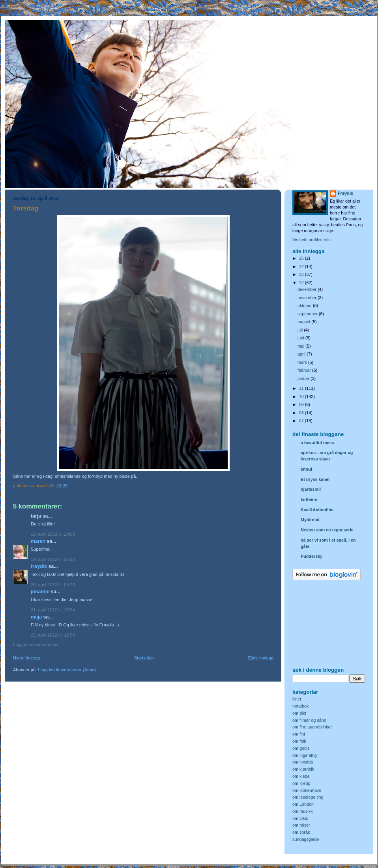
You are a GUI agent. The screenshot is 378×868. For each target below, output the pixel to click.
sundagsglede (306, 839)
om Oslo (300, 818)
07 (302, 421)
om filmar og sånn (309, 720)
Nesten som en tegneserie (327, 530)
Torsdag (26, 208)
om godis (301, 748)
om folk (299, 741)
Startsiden (144, 658)
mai (301, 346)
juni (301, 338)
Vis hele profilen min (312, 240)
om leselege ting (308, 797)
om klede (301, 776)
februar (305, 370)
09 (302, 404)
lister (297, 699)
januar (304, 378)
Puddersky (312, 556)
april (302, 354)
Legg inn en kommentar (36, 644)
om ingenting (305, 755)
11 (302, 388)
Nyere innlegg (26, 658)
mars (303, 362)
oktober (305, 305)
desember (308, 289)
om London (303, 804)
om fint (299, 734)
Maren (38, 541)
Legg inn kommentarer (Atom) (67, 670)
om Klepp (301, 783)
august (304, 322)
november (308, 298)
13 (302, 274)
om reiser (301, 825)
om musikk (303, 811)
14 (302, 266)
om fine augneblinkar (312, 727)
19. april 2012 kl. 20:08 (53, 534)
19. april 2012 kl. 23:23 (53, 559)
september (308, 314)
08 (302, 413)
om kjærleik (303, 769)
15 (302, 258)
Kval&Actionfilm (317, 510)
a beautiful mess (317, 443)
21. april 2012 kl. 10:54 (53, 610)
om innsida (303, 762)
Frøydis (39, 566)
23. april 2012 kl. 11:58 (53, 635)
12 (302, 283)
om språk (301, 832)
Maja (36, 617)
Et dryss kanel (315, 479)
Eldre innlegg (261, 658)
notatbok (300, 706)
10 (302, 397)
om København (307, 790)
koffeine (309, 499)
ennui (306, 469)
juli (301, 330)
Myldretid (310, 520)
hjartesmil (311, 489)
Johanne (40, 592)
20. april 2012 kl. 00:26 (53, 585)
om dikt (299, 713)
